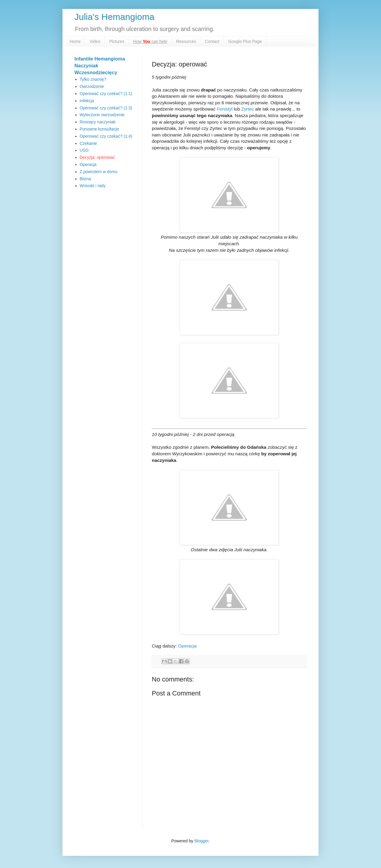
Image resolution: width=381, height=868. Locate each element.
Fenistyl (225, 109)
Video (95, 41)
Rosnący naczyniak (98, 122)
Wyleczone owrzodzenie (102, 115)
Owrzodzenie (92, 86)
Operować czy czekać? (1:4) (106, 136)
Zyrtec (248, 109)
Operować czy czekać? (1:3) (106, 108)
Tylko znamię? (93, 79)
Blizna (85, 179)
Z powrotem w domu (99, 172)
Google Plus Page (245, 41)
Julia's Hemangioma (114, 17)
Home (75, 41)
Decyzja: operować (97, 157)
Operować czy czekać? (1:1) (106, 94)
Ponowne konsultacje (99, 129)
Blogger (201, 841)
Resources (186, 41)
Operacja (187, 646)
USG (84, 150)
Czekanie (88, 143)
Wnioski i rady (93, 186)
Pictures (117, 41)
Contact (212, 41)
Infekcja (87, 101)
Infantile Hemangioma (100, 59)
